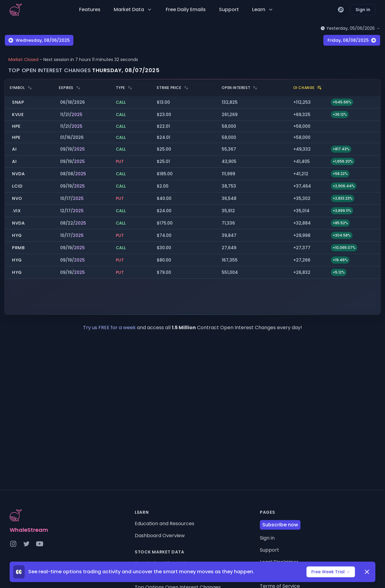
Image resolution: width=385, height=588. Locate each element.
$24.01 (163, 137)
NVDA (18, 174)
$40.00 (164, 198)
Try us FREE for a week (110, 328)
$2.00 (163, 186)
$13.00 (163, 102)
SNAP (18, 102)
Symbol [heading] (21, 88)
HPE (16, 126)
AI (14, 149)
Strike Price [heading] (172, 88)
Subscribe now (280, 525)
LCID (17, 186)
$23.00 (164, 115)
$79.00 (164, 272)
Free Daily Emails (186, 9)
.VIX (17, 211)
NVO (17, 198)
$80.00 (164, 260)
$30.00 (164, 248)
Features (90, 9)
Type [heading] (124, 88)
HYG (17, 235)
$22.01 (163, 126)
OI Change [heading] (308, 88)
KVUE (18, 115)
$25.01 (163, 161)
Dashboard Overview (160, 536)
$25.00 (164, 149)
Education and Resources (165, 524)
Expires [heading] (70, 88)
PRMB (18, 248)
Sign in (363, 10)
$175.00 (165, 223)
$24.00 (164, 211)
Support (229, 9)
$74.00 (164, 235)
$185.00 (165, 174)
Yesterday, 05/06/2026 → (350, 28)
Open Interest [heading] (240, 88)
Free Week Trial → (331, 573)
